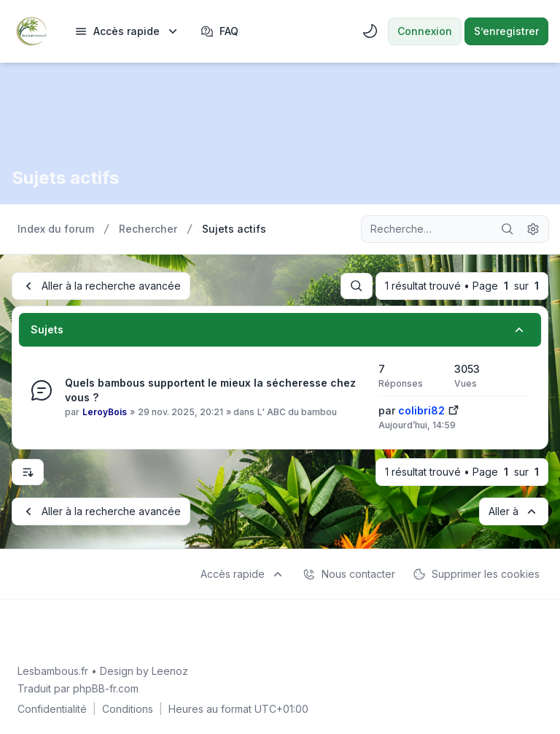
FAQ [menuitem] (219, 31)
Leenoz (170, 671)
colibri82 (421, 410)
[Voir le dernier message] (454, 409)
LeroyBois (105, 412)
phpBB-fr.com (106, 688)
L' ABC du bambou (297, 412)
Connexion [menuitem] (425, 31)
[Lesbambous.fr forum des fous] (31, 31)
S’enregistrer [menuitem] (506, 31)
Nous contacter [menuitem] (349, 574)
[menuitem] (127, 31)
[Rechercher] (507, 229)
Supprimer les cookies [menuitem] (476, 574)
